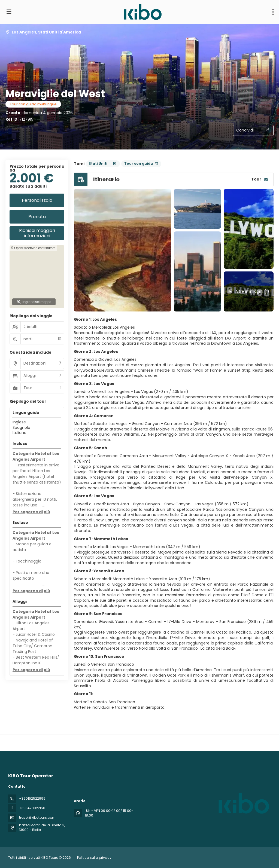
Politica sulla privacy (94, 858)
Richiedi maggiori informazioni (37, 233)
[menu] (273, 12)
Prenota (37, 217)
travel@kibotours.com (37, 817)
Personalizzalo (37, 200)
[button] (31, 512)
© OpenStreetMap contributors (33, 248)
